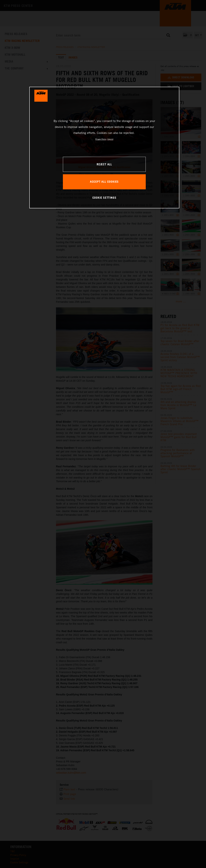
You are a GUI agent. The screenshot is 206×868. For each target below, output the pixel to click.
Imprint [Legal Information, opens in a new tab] (110, 139)
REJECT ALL (104, 164)
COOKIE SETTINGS (104, 198)
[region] (104, 147)
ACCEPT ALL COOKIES (104, 182)
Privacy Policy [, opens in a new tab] (101, 139)
